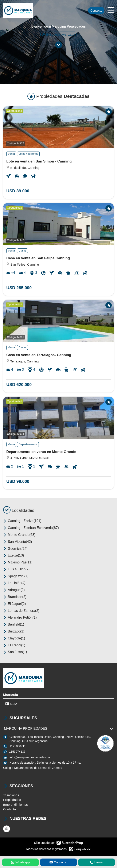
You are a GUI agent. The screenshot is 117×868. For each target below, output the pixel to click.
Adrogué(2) (14, 590)
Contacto (96, 11)
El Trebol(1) (14, 645)
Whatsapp (20, 862)
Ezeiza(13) (13, 555)
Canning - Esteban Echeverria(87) (31, 528)
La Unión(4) (14, 583)
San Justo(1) (15, 652)
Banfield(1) (14, 624)
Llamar (97, 862)
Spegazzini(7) (16, 576)
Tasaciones (11, 795)
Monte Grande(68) (19, 535)
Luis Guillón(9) (16, 569)
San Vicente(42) (17, 542)
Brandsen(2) (15, 597)
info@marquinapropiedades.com (31, 757)
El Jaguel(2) (14, 604)
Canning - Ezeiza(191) (22, 521)
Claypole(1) (14, 638)
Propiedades (12, 800)
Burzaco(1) (14, 631)
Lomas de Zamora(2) (21, 611)
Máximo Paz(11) (18, 562)
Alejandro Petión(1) (20, 618)
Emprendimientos (15, 805)
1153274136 (17, 752)
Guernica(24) (15, 549)
